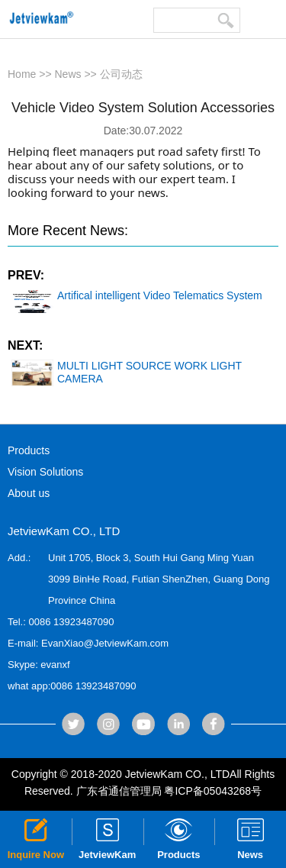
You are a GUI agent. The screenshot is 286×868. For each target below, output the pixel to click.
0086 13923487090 (71, 622)
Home (22, 74)
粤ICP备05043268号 (213, 791)
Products (29, 450)
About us (29, 493)
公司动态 (121, 74)
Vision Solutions (45, 472)
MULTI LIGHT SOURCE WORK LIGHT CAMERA (127, 373)
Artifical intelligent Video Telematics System (137, 296)
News (68, 74)
